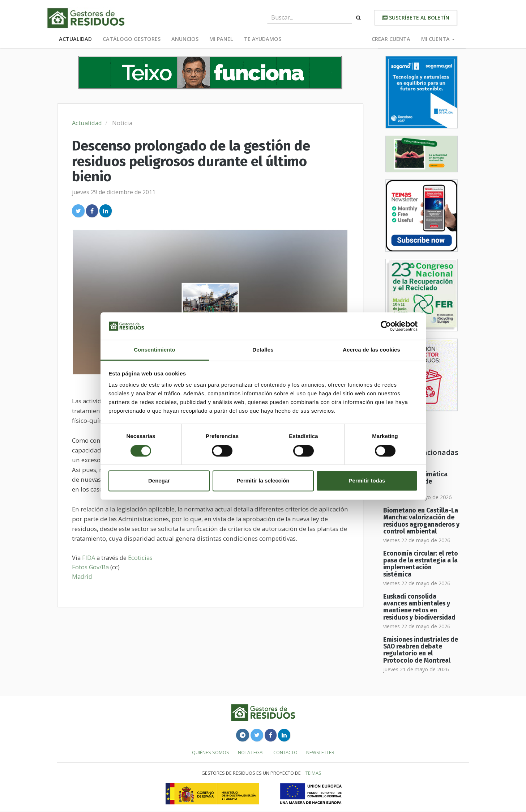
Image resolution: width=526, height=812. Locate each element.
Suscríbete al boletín (416, 18)
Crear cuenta (391, 39)
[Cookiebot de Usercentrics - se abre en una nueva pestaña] (386, 326)
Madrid (82, 576)
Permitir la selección (263, 481)
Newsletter (320, 752)
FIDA (89, 558)
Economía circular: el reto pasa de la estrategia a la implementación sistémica (421, 564)
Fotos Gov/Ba (90, 567)
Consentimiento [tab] (155, 350)
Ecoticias (140, 558)
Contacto (285, 752)
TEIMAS (313, 773)
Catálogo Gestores (132, 39)
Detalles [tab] (263, 350)
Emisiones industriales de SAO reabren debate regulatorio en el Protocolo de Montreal (421, 650)
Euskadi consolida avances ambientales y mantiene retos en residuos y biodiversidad (419, 607)
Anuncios (185, 39)
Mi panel (221, 39)
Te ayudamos (263, 39)
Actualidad (75, 39)
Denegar (159, 481)
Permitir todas (367, 481)
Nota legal (251, 752)
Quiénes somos (211, 752)
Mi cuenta (438, 39)
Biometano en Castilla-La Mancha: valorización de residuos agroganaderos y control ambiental (421, 521)
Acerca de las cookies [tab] (371, 350)
